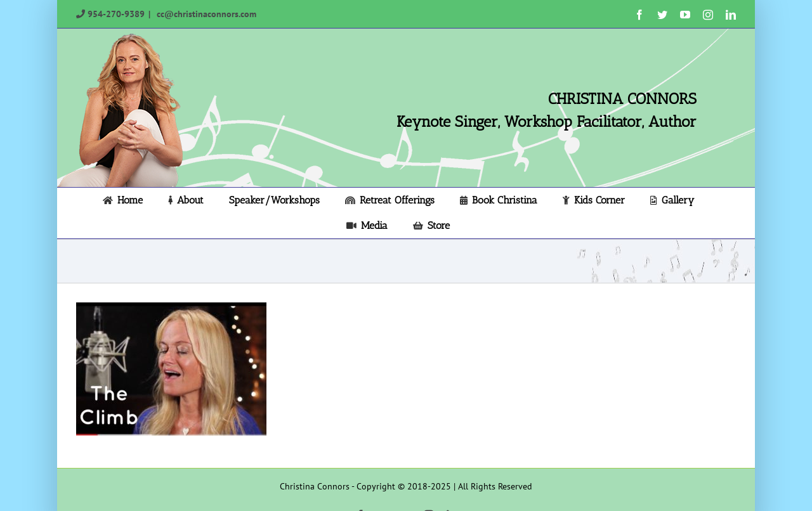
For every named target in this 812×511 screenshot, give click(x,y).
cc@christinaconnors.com (205, 14)
